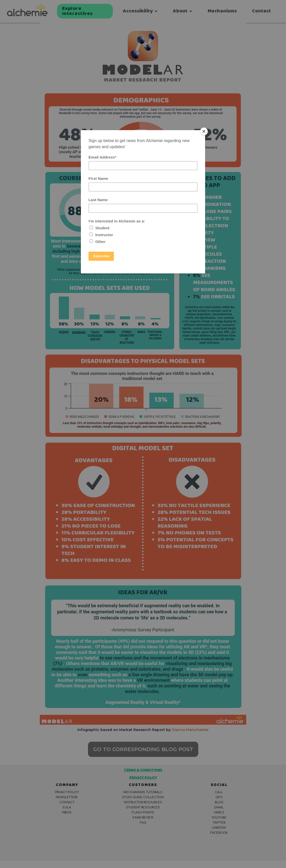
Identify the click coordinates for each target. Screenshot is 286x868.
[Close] (204, 131)
